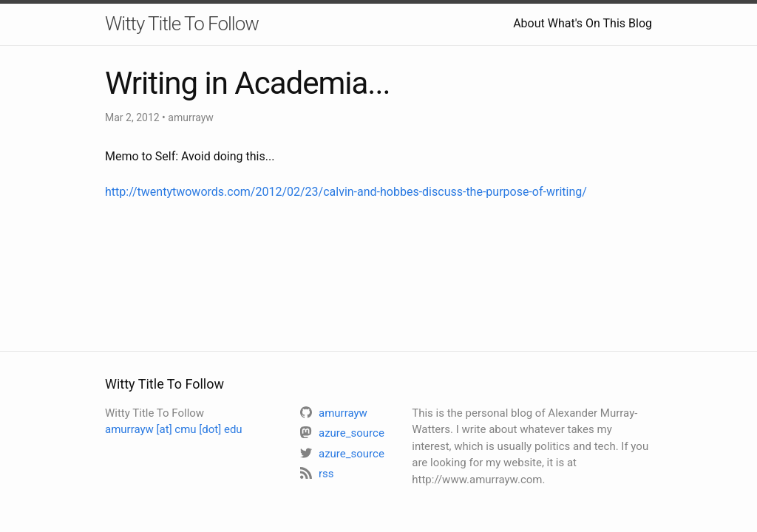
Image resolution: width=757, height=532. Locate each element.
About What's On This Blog (583, 23)
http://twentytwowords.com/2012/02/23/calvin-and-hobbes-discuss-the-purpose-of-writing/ (346, 192)
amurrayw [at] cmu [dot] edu (174, 429)
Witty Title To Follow (182, 24)
